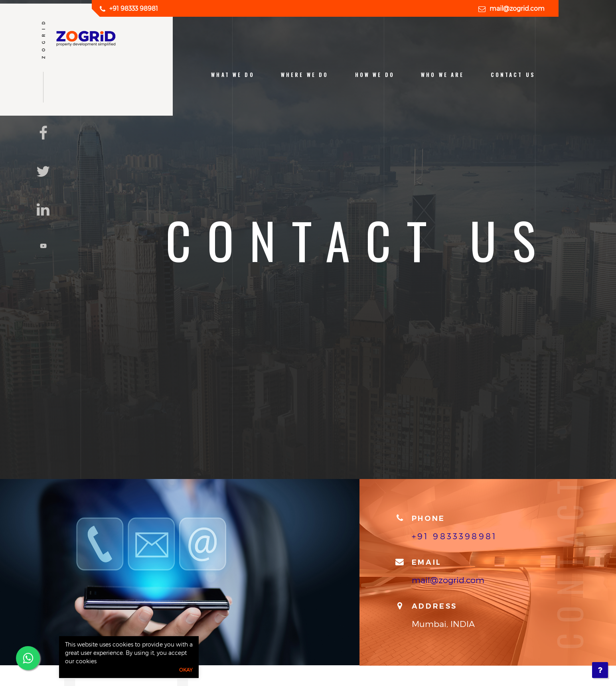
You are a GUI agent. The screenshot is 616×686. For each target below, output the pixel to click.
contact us (513, 75)
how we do (375, 75)
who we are (442, 75)
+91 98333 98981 (134, 8)
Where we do (305, 75)
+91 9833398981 (454, 536)
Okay (186, 670)
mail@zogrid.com (517, 8)
